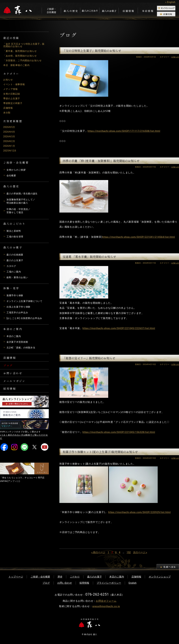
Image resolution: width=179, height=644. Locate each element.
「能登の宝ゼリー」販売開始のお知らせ (89, 358)
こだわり (75, 577)
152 (129, 552)
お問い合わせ (14, 376)
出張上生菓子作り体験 (19, 308)
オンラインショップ (160, 577)
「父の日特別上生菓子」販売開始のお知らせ (92, 51)
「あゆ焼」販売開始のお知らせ (21, 56)
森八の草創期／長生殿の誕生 (23, 194)
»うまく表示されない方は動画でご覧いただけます (24, 441)
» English (170, 2)
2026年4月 (10, 132)
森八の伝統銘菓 (15, 255)
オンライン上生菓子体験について (26, 302)
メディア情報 (11, 89)
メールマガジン (16, 384)
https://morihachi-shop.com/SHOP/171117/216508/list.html (124, 131)
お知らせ (8, 80)
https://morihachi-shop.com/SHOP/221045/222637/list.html (119, 328)
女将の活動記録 (12, 94)
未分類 (7, 113)
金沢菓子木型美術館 (18, 343)
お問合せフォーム (106, 601)
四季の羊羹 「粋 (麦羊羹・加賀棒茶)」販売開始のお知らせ (101, 161)
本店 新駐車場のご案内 (17, 65)
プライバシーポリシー (109, 583)
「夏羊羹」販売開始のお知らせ (21, 51)
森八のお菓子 (95, 577)
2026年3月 (10, 137)
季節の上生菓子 (12, 98)
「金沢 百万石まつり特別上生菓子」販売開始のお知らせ (24, 45)
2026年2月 (10, 141)
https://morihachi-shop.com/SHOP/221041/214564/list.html (139, 237)
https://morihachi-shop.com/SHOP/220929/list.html (139, 512)
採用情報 (10, 393)
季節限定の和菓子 (14, 103)
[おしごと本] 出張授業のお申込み (26, 319)
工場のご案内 (14, 273)
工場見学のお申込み (18, 313)
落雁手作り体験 (15, 296)
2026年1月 (10, 146)
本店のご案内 (14, 337)
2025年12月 (10, 151)
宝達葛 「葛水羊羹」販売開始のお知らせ (89, 257)
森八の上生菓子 (15, 261)
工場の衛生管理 (15, 237)
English (133, 583)
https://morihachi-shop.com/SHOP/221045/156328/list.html (119, 432)
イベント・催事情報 (15, 84)
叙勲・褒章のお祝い (18, 278)
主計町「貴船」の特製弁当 (22, 348)
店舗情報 (8, 108)
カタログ (12, 267)
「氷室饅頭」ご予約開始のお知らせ (24, 60)
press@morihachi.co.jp (106, 606)
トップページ (16, 577)
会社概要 (12, 176)
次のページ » (140, 552)
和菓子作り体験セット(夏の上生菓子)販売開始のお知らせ (100, 452)
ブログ (9, 367)
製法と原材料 (14, 232)
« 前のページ (98, 552)
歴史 (60, 577)
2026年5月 (10, 127)
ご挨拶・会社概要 (40, 577)
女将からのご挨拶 (17, 170)
